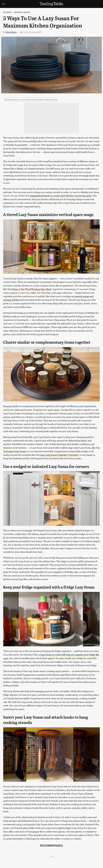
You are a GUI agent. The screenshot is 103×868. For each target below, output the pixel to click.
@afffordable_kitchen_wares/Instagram (86, 399)
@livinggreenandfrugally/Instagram (87, 780)
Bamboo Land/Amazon (91, 272)
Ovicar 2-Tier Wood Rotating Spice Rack (32, 289)
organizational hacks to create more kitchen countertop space (61, 196)
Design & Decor (22, 12)
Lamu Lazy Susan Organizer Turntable (59, 455)
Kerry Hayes (11, 32)
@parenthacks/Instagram (90, 644)
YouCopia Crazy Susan (14, 451)
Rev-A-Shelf (95, 524)
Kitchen (7, 12)
